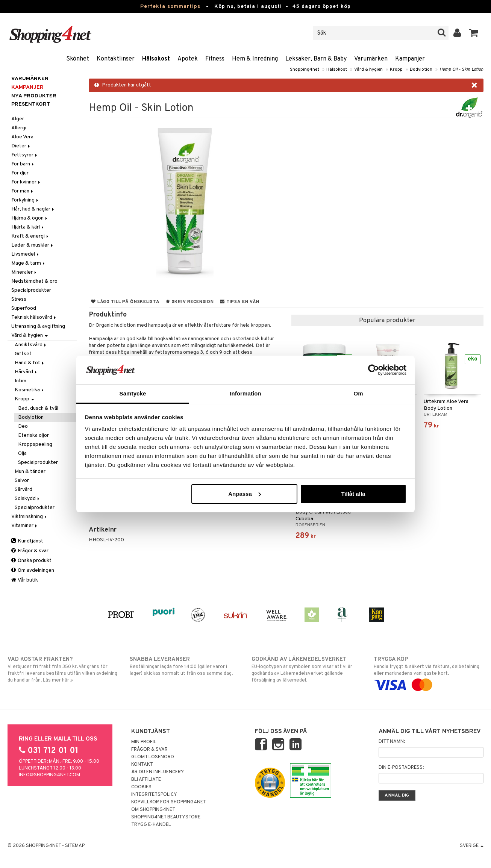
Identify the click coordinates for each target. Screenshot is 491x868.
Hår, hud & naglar (33, 209)
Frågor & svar (30, 551)
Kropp (396, 70)
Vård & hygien (368, 70)
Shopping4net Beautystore (166, 817)
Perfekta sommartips (170, 7)
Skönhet (78, 59)
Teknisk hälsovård (34, 317)
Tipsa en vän (239, 302)
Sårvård (23, 490)
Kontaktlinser (116, 59)
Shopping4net (305, 70)
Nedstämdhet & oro (34, 281)
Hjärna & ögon (30, 218)
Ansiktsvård (31, 345)
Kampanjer (410, 59)
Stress (19, 299)
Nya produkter (34, 96)
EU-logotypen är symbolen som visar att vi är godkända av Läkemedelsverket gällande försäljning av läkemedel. (306, 670)
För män (23, 191)
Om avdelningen (33, 570)
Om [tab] (358, 393)
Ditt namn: (392, 742)
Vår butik (25, 580)
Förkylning (25, 200)
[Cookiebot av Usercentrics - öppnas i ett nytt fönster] (374, 370)
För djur (20, 173)
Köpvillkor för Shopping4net (169, 802)
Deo (23, 426)
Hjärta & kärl (28, 227)
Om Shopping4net (153, 810)
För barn (23, 164)
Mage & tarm (29, 263)
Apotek (188, 59)
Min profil (144, 742)
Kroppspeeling (35, 445)
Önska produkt (31, 561)
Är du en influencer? (158, 772)
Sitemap (75, 846)
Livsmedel (26, 254)
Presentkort (31, 104)
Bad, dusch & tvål (38, 408)
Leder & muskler (33, 245)
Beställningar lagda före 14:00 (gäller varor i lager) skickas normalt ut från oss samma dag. (185, 666)
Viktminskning (30, 517)
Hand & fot (30, 363)
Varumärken (371, 59)
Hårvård (26, 372)
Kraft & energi (30, 236)
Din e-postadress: (401, 768)
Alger (18, 119)
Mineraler (24, 272)
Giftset (23, 354)
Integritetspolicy (154, 795)
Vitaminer (25, 526)
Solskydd (28, 499)
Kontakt (142, 765)
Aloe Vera (22, 137)
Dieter (21, 146)
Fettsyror (25, 155)
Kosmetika (30, 390)
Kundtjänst (27, 541)
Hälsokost (156, 59)
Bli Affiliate (146, 780)
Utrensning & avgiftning (38, 326)
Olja (22, 454)
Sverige (472, 846)
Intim (20, 381)
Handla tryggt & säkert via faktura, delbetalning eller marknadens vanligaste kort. (429, 672)
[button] (474, 33)
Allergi (19, 128)
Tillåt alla (353, 494)
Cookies (141, 787)
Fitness (215, 59)
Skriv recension (190, 302)
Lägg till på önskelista (125, 302)
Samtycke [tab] (133, 393)
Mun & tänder (30, 472)
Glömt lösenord (153, 757)
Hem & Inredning (255, 59)
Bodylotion (421, 70)
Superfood (24, 308)
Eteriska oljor (33, 436)
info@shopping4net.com (49, 775)
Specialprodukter (31, 290)
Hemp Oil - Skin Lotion (461, 70)
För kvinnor (26, 182)
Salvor (22, 481)
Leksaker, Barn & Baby (316, 59)
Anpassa (245, 494)
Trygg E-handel (151, 825)
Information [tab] (245, 393)
